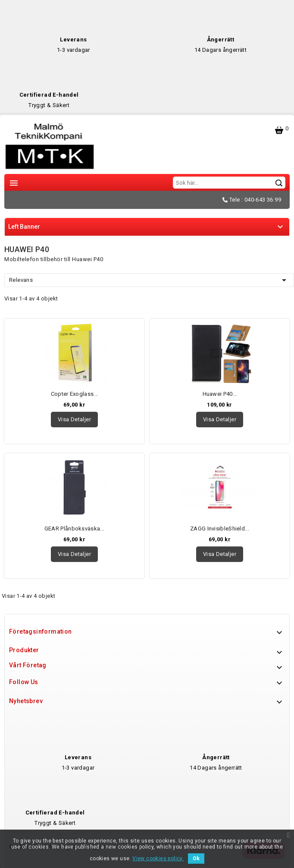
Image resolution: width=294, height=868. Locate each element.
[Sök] (229, 183)
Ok (196, 859)
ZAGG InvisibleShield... (220, 529)
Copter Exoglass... (74, 394)
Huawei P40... (220, 394)
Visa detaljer (74, 419)
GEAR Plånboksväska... (74, 529)
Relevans (149, 280)
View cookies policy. (158, 859)
